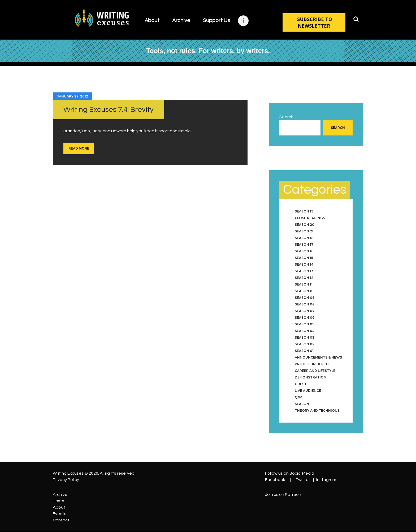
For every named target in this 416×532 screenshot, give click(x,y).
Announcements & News (318, 357)
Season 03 (305, 337)
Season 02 (305, 344)
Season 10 (304, 291)
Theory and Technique (317, 410)
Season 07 (305, 311)
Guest (301, 384)
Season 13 (304, 271)
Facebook (275, 480)
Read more (79, 148)
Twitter (303, 480)
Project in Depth (312, 364)
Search (286, 117)
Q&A (299, 397)
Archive (60, 495)
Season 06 (305, 318)
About (59, 507)
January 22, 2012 (73, 96)
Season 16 (304, 251)
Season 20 (305, 225)
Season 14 (304, 264)
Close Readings (310, 218)
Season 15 (304, 258)
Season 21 (304, 231)
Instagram (326, 480)
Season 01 (304, 351)
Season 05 (304, 324)
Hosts (59, 501)
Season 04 (305, 331)
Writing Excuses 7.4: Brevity (109, 110)
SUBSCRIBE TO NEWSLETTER (314, 22)
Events (60, 514)
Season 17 (304, 244)
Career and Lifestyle (315, 371)
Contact (61, 520)
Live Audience (308, 391)
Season (302, 404)
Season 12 (304, 278)
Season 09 (305, 298)
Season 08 (305, 304)
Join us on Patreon (283, 495)
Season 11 (304, 284)
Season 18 (304, 238)
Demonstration (311, 377)
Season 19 (304, 211)
